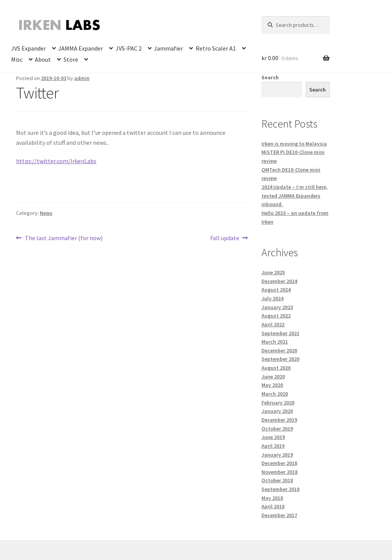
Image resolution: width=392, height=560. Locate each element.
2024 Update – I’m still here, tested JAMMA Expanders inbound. (295, 196)
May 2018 (272, 498)
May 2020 (272, 385)
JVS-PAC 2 (129, 48)
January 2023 (277, 307)
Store (71, 59)
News (46, 213)
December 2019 (279, 420)
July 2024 (272, 298)
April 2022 (273, 324)
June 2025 (273, 272)
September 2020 (280, 359)
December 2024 (279, 281)
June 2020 (273, 377)
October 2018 (277, 480)
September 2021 (280, 333)
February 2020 (278, 403)
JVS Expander (29, 48)
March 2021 (275, 342)
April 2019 (273, 446)
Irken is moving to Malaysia (294, 144)
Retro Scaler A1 (216, 48)
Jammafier (168, 48)
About (43, 59)
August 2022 (276, 316)
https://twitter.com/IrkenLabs (56, 161)
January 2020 (277, 411)
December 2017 (279, 515)
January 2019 (277, 455)
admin (82, 78)
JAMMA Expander (81, 48)
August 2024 (276, 290)
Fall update (225, 238)
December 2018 (279, 463)
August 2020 (276, 368)
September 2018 (280, 489)
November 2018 (279, 472)
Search (270, 77)
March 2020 (275, 394)
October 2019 (277, 429)
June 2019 (273, 437)
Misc (17, 59)
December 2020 (279, 350)
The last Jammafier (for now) (64, 238)
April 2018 (273, 506)
